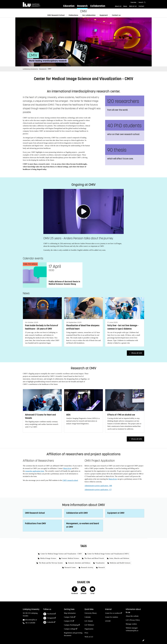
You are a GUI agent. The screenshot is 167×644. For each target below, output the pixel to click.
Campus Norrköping (71, 625)
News (125, 6)
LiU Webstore (89, 625)
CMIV (83, 11)
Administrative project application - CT (98, 490)
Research (82, 6)
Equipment (104, 15)
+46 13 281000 (30, 623)
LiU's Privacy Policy (133, 620)
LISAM (108, 621)
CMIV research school (70, 480)
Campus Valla (69, 617)
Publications (73, 15)
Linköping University (30, 69)
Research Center (70, 567)
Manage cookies (131, 624)
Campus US (68, 621)
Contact (141, 6)
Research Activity (87, 567)
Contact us (116, 15)
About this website (132, 616)
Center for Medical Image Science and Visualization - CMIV (61, 554)
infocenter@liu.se (31, 620)
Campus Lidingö (70, 629)
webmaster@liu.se (132, 631)
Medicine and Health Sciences (120, 563)
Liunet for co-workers (113, 613)
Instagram (49, 618)
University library (91, 613)
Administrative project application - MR (98, 486)
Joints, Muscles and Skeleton (119, 558)
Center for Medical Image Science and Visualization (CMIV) (108, 554)
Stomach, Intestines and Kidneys (79, 563)
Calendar (88, 617)
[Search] (141, 2)
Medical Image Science (48, 558)
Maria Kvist (67, 468)
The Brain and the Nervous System (50, 563)
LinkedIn (48, 622)
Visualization (100, 563)
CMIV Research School (56, 15)
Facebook (49, 614)
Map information (70, 613)
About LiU (118, 6)
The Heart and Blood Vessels (94, 558)
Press (86, 633)
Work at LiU (133, 6)
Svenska (133, 2)
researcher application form (35, 471)
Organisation (89, 629)
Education (69, 6)
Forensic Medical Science (70, 558)
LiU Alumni (89, 621)
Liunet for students (112, 617)
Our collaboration (89, 15)
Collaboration (98, 6)
